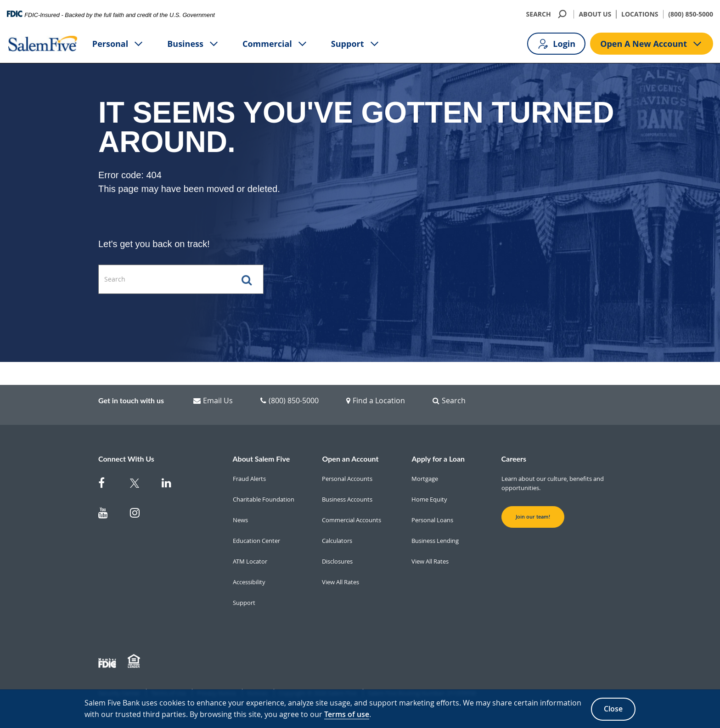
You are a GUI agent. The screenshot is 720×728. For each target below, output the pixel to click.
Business (193, 44)
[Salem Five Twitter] (140, 485)
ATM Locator (250, 561)
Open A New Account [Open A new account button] (652, 44)
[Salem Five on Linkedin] (172, 485)
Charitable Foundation (264, 499)
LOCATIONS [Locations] (640, 14)
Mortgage (425, 479)
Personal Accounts (347, 479)
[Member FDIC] (108, 661)
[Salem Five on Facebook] (109, 485)
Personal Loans (432, 520)
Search (449, 401)
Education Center (256, 541)
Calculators (337, 541)
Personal (118, 44)
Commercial (275, 44)
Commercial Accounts (352, 520)
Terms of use (347, 714)
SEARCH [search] (548, 14)
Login (556, 44)
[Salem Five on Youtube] (109, 515)
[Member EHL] (135, 661)
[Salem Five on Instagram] (140, 515)
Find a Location (376, 401)
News (240, 520)
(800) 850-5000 (691, 14)
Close (613, 709)
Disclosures (337, 561)
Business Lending (435, 541)
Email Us (213, 401)
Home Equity (429, 499)
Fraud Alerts (249, 479)
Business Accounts (347, 499)
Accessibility (249, 582)
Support (356, 44)
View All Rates (340, 582)
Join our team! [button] (533, 517)
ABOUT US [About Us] (595, 14)
